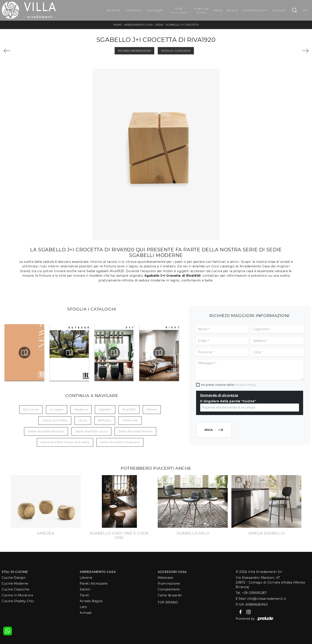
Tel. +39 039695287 (251, 593)
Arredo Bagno (91, 601)
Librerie (86, 578)
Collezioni (134, 10)
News (218, 10)
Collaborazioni (255, 10)
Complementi (169, 589)
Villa (179, 10)
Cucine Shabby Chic (18, 601)
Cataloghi (155, 10)
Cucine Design (14, 578)
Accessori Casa (172, 572)
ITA (305, 10)
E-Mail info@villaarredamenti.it (261, 599)
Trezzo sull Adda (55, 420)
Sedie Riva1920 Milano (136, 431)
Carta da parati (170, 595)
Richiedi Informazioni (134, 51)
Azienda (114, 10)
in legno (57, 409)
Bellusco (105, 420)
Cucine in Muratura (17, 595)
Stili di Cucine (15, 572)
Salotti (85, 589)
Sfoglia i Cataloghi (176, 51)
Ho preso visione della (228, 385)
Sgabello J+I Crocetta (182, 25)
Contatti (279, 10)
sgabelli (105, 409)
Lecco (83, 420)
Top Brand (168, 602)
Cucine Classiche (15, 589)
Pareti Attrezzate (93, 584)
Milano (152, 409)
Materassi (166, 578)
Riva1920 (129, 409)
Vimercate (130, 420)
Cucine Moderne (15, 584)
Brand (233, 10)
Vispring (201, 10)
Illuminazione (169, 584)
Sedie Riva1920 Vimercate (120, 442)
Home (117, 25)
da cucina (31, 409)
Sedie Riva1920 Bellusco (46, 431)
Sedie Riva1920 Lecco (91, 431)
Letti (84, 607)
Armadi (86, 613)
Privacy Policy (246, 385)
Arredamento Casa (139, 25)
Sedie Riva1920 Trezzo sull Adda (65, 442)
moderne (81, 409)
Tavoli (84, 595)
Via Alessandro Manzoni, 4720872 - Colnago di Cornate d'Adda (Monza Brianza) (270, 582)
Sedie (159, 25)
